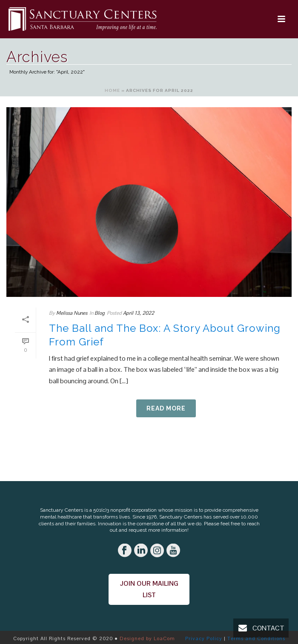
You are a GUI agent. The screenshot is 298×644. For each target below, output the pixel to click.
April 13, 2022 (139, 313)
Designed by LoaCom (147, 638)
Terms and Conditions (256, 638)
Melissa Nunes (72, 313)
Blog (100, 313)
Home (112, 90)
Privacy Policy (204, 638)
